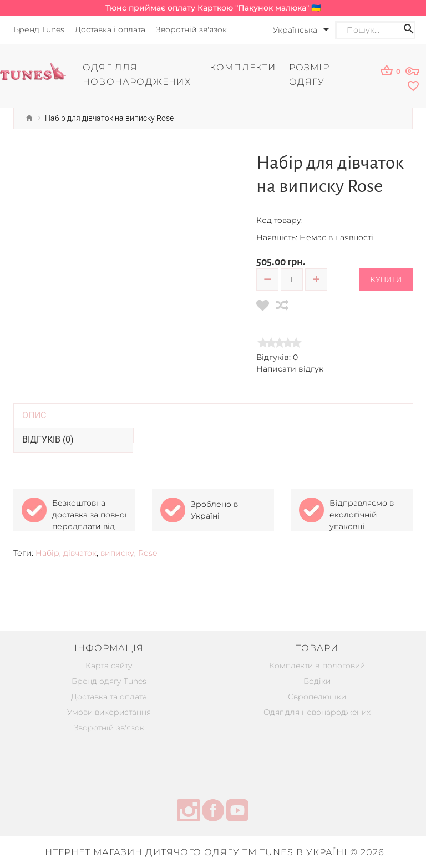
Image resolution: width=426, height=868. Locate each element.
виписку (117, 552)
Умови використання (109, 712)
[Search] (374, 30)
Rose (148, 552)
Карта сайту (109, 665)
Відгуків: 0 (277, 357)
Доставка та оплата (109, 696)
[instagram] (189, 811)
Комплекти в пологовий (317, 665)
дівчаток (80, 552)
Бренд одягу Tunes (109, 681)
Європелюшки (317, 696)
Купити (386, 279)
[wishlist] (393, 86)
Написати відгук (290, 368)
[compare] (282, 305)
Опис (34, 415)
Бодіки (317, 681)
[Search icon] (409, 30)
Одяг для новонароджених (317, 712)
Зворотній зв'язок (109, 727)
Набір (47, 552)
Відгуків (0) (48, 439)
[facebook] (213, 811)
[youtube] (237, 811)
